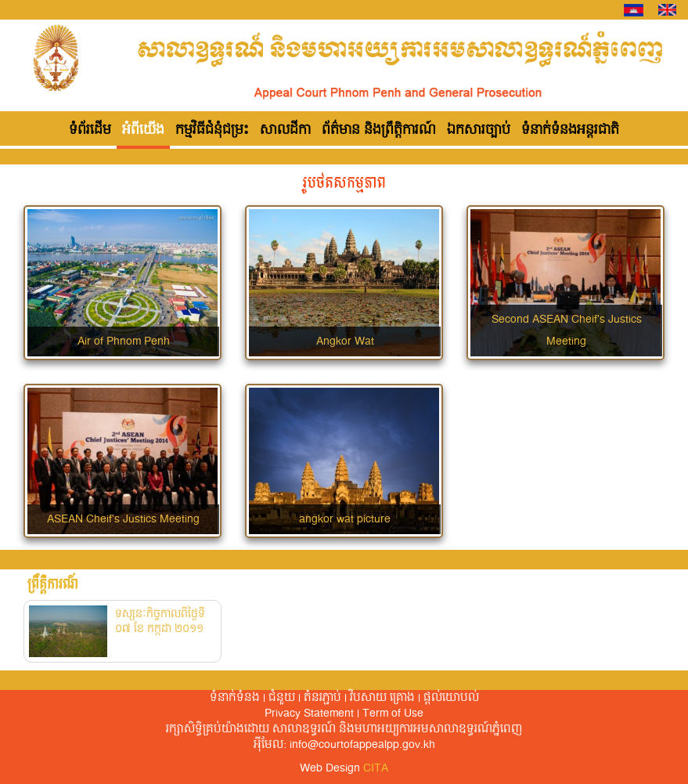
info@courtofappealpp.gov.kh (362, 745)
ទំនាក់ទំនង (235, 698)
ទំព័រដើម (90, 130)
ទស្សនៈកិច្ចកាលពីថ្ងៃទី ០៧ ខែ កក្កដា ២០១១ (160, 622)
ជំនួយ (282, 698)
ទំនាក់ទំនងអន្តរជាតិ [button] (570, 130)
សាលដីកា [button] (285, 130)
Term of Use (393, 714)
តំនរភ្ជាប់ (322, 698)
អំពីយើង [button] (143, 130)
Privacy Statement (309, 714)
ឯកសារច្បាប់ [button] (479, 130)
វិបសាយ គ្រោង (382, 698)
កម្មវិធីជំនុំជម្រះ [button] (212, 130)
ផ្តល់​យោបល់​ (451, 698)
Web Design (344, 768)
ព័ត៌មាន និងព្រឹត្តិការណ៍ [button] (379, 130)
